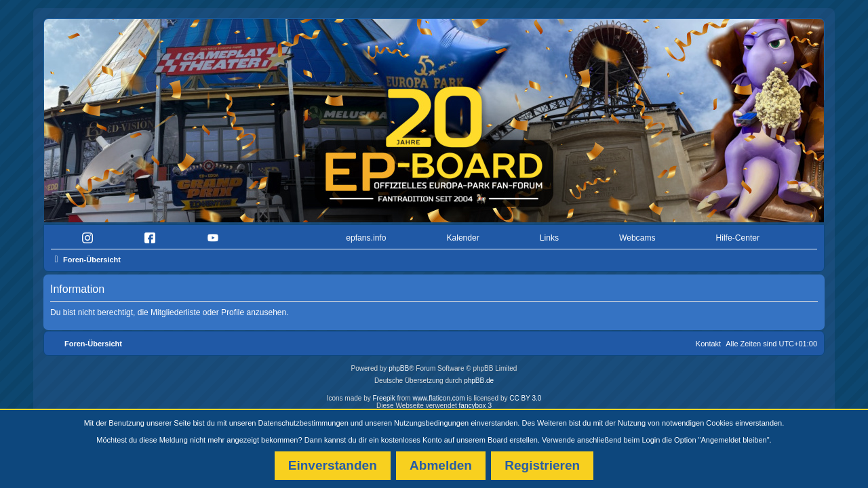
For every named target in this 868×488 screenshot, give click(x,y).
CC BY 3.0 (525, 395)
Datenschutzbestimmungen (303, 423)
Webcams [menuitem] (637, 235)
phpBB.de (479, 377)
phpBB (399, 365)
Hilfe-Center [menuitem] (737, 235)
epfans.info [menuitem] (366, 235)
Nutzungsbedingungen (431, 423)
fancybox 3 (475, 402)
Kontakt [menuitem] (708, 340)
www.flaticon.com (438, 395)
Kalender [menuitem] (462, 235)
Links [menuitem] (549, 235)
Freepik (383, 395)
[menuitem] (91, 235)
